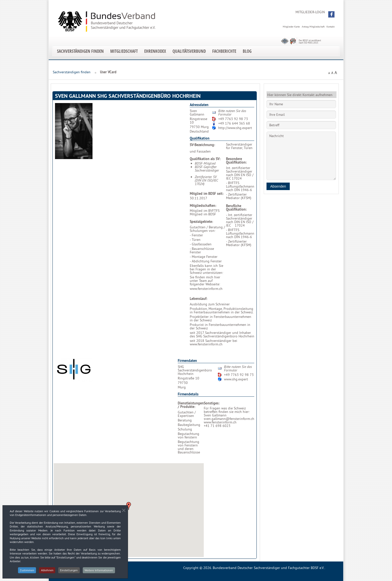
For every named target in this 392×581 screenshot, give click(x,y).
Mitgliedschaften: (203, 206)
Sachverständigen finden (80, 51)
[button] (331, 14)
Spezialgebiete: (201, 222)
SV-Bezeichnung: (202, 145)
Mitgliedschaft (124, 51)
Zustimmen (26, 572)
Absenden (278, 186)
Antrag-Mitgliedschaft (313, 27)
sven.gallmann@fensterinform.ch (229, 419)
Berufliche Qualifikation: (236, 208)
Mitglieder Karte (291, 27)
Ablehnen (47, 572)
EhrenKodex (155, 51)
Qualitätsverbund (189, 51)
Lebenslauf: (198, 299)
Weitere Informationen (100, 572)
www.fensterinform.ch (206, 289)
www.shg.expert (236, 379)
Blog (247, 51)
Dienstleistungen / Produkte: (191, 405)
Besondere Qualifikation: (236, 161)
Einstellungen (69, 572)
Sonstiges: (212, 403)
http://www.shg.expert (235, 128)
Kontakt (330, 27)
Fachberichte (224, 51)
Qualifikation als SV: (205, 159)
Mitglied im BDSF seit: (207, 194)
